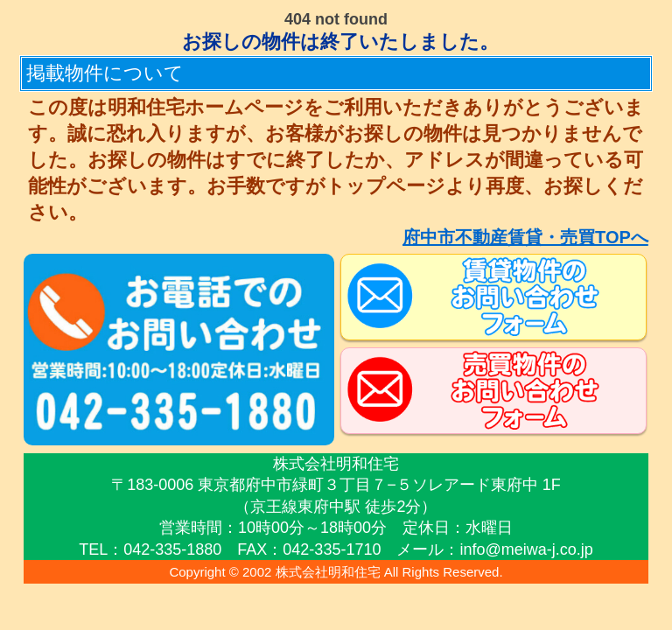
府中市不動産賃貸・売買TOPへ (525, 237)
